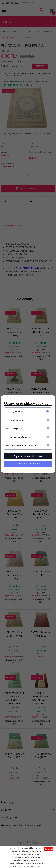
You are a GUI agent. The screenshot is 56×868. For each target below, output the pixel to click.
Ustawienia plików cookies (26, 403)
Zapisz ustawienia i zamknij (28, 456)
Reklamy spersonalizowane (24, 445)
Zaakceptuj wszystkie (28, 464)
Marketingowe (18, 420)
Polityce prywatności (29, 866)
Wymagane (16, 412)
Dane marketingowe (20, 437)
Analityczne (16, 428)
